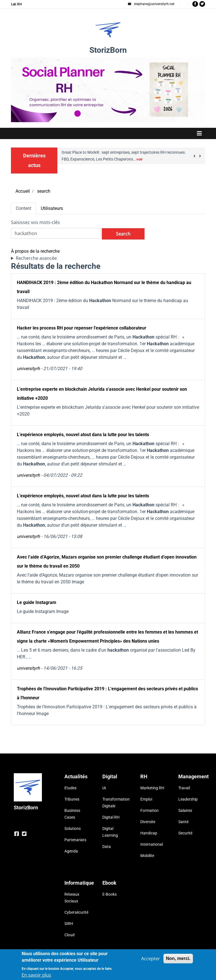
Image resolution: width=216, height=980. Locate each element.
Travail (184, 788)
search (44, 191)
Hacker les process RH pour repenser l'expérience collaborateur (82, 328)
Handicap (149, 833)
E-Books (110, 894)
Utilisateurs (52, 208)
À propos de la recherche (35, 251)
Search (123, 234)
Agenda (71, 851)
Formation (149, 810)
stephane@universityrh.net (151, 4)
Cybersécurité (76, 912)
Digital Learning (110, 832)
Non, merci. (178, 960)
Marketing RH (152, 788)
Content (23, 208)
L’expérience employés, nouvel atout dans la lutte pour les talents (83, 435)
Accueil (23, 191)
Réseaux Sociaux (72, 898)
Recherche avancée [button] (36, 258)
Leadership (188, 799)
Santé (183, 822)
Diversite (148, 822)
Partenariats (75, 840)
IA (104, 788)
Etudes (70, 788)
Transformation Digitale (114, 803)
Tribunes (72, 799)
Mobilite (147, 856)
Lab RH (16, 4)
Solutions (73, 829)
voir (139, 159)
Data (107, 847)
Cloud (69, 935)
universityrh (28, 369)
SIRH (69, 924)
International (152, 844)
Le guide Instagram (37, 602)
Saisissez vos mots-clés (35, 222)
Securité (185, 833)
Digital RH (111, 817)
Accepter (151, 960)
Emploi (146, 799)
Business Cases (72, 814)
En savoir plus (36, 977)
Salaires (185, 810)
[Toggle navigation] (108, 133)
